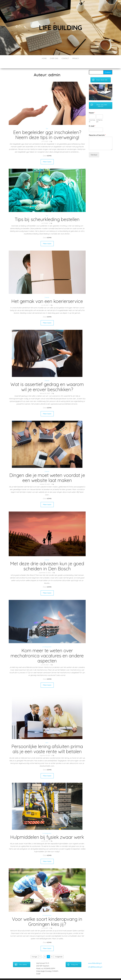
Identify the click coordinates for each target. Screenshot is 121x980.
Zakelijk (47, 291)
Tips (47, 122)
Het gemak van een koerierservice (47, 295)
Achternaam (99, 114)
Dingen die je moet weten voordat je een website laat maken (47, 471)
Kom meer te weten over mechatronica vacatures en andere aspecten (47, 649)
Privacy (76, 58)
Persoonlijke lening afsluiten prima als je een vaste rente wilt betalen (47, 742)
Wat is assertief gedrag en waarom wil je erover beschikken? (47, 380)
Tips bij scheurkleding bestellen (47, 213)
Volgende (59, 950)
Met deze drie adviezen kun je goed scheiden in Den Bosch (47, 559)
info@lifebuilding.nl (95, 960)
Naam (92, 106)
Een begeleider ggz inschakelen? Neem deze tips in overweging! (47, 128)
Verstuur (94, 148)
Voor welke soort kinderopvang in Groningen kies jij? (47, 915)
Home (44, 58)
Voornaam (92, 114)
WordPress (60, 975)
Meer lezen (47, 155)
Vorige (34, 950)
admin (49, 149)
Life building (60, 28)
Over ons (54, 58)
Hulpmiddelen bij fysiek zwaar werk (47, 830)
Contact (65, 58)
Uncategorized (47, 640)
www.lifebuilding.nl (95, 957)
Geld (47, 736)
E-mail (92, 119)
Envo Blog (76, 975)
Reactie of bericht (97, 128)
